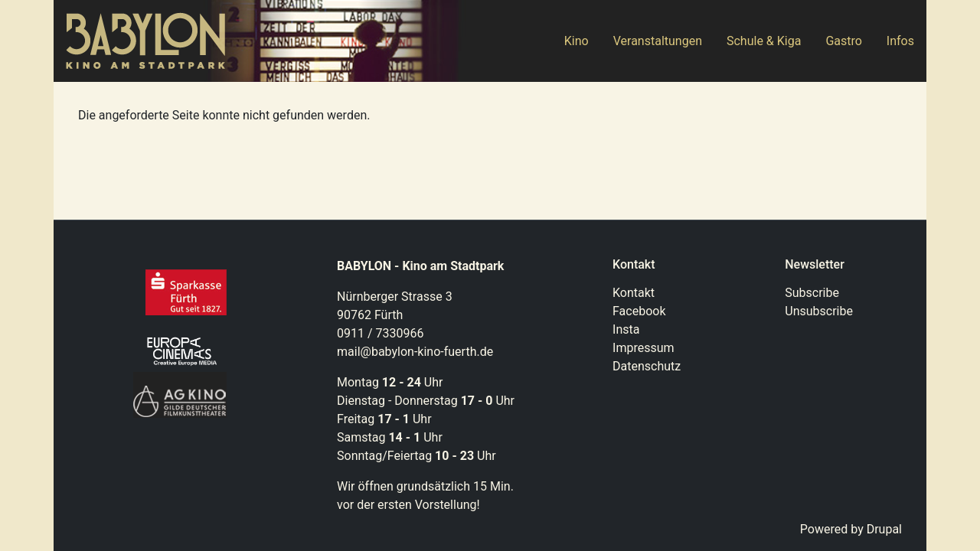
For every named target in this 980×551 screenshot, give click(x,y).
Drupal (884, 529)
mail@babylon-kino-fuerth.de (415, 352)
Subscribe (812, 293)
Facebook (639, 311)
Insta (626, 329)
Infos (900, 41)
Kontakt (634, 293)
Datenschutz (647, 366)
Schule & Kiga (764, 41)
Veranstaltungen (658, 41)
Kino (577, 41)
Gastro (843, 41)
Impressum (644, 348)
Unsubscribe (819, 311)
